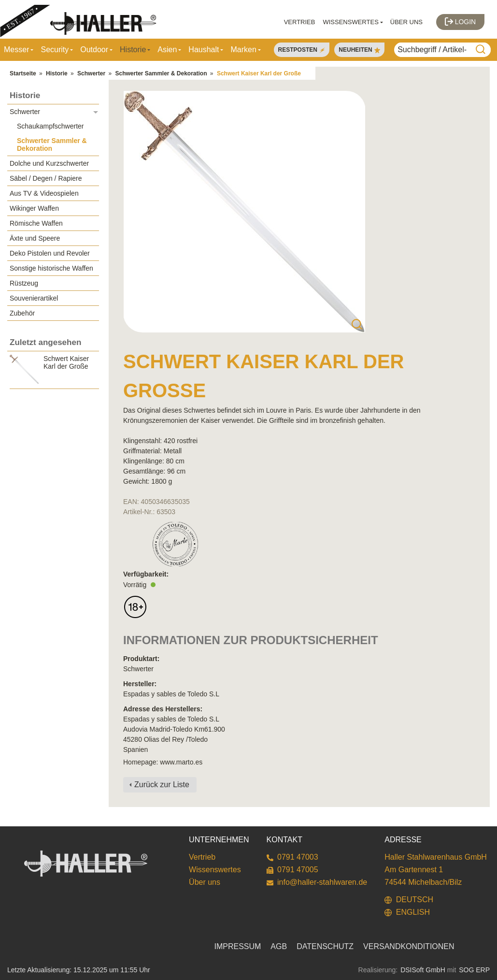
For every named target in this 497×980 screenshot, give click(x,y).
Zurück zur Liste (162, 785)
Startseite (23, 73)
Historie (57, 73)
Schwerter (91, 73)
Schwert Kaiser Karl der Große (259, 73)
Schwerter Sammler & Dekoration (161, 73)
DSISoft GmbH (423, 970)
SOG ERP (474, 970)
